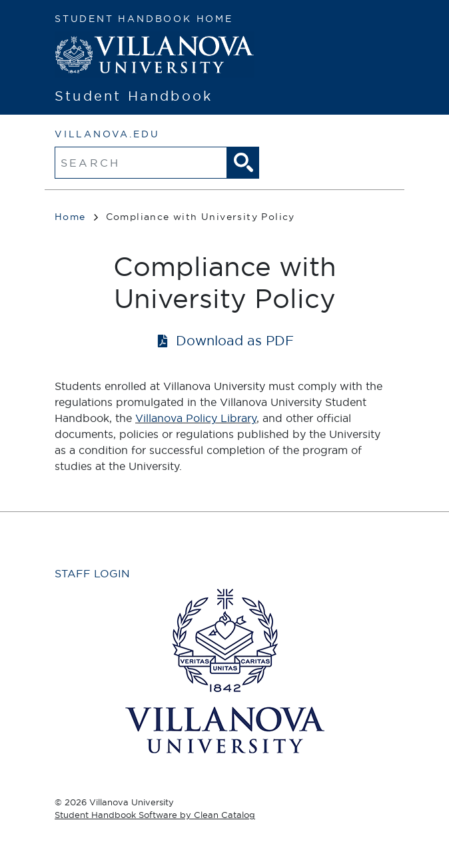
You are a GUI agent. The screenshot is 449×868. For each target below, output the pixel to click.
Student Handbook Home (144, 19)
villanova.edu (107, 134)
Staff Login (92, 573)
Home (76, 217)
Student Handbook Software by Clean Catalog (155, 815)
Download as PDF (235, 340)
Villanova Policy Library (196, 418)
